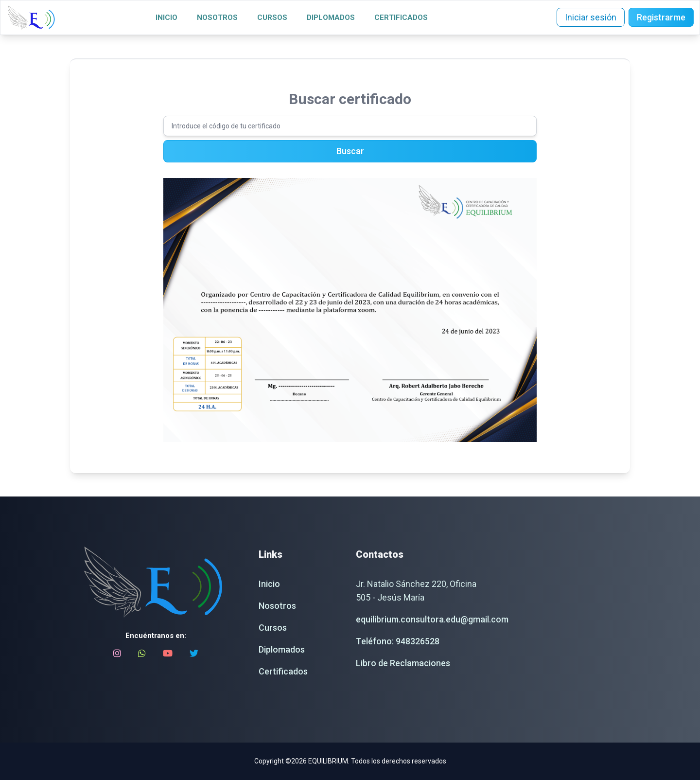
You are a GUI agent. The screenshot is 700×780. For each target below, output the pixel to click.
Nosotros (217, 18)
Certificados (401, 18)
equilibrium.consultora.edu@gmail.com (432, 619)
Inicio (166, 18)
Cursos (272, 18)
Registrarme (661, 17)
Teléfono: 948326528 (398, 641)
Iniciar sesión (591, 17)
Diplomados (331, 18)
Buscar (350, 151)
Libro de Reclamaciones (403, 663)
